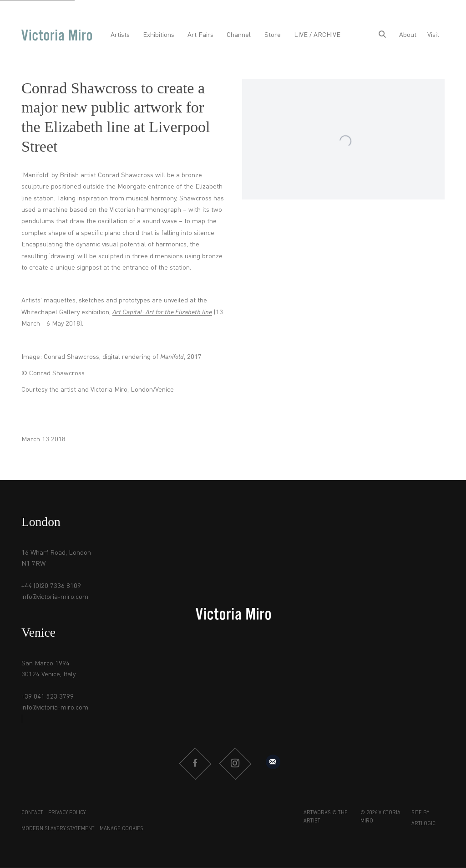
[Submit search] (382, 35)
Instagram (235, 764)
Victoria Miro (57, 35)
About (408, 35)
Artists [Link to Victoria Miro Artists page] (120, 35)
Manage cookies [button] (122, 829)
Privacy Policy (67, 813)
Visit (433, 35)
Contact (32, 813)
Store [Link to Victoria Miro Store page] (273, 35)
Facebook (195, 764)
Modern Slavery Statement (58, 829)
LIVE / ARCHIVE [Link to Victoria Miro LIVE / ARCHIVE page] (317, 35)
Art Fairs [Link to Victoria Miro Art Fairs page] (200, 35)
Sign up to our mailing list (273, 762)
